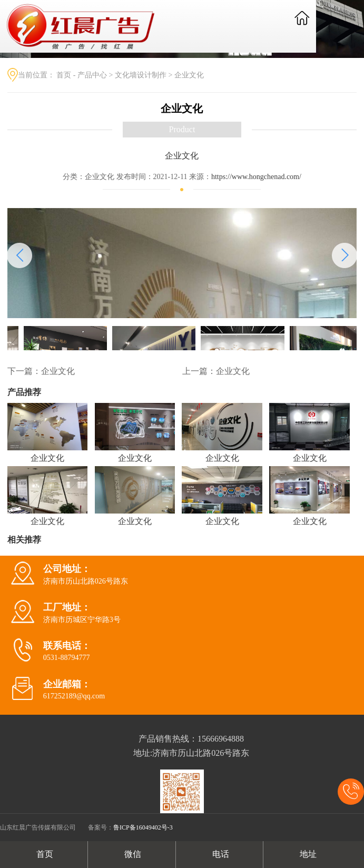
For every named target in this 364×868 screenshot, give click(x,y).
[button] (344, 255)
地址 (307, 854)
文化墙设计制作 (141, 75)
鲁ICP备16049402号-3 (143, 827)
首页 (64, 75)
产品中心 (92, 75)
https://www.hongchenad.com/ (256, 177)
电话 (220, 854)
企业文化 (189, 75)
